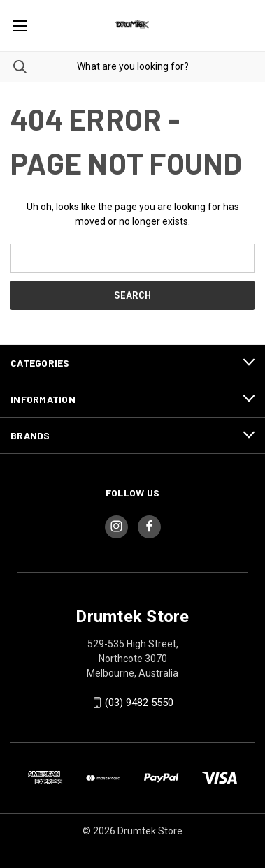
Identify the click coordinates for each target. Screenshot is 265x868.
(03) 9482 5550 (139, 703)
